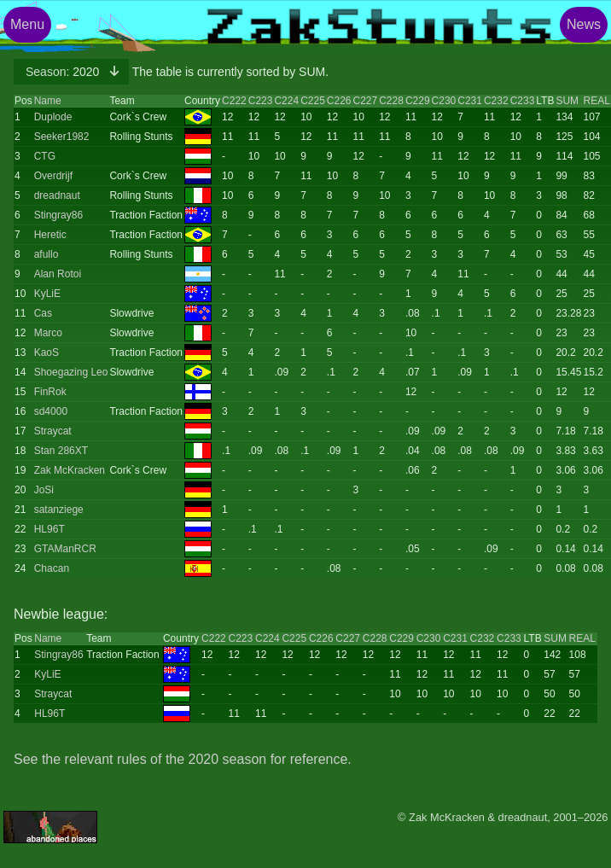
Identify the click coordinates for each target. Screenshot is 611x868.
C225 (313, 101)
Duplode (53, 117)
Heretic (50, 235)
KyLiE (47, 294)
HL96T (49, 529)
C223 (261, 101)
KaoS (47, 352)
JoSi (44, 490)
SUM (567, 101)
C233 (523, 101)
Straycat (53, 431)
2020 (64, 72)
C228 (391, 101)
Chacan (52, 568)
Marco (48, 333)
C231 (470, 101)
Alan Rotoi (58, 274)
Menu (27, 24)
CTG (45, 156)
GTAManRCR (65, 549)
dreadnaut (57, 195)
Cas (43, 313)
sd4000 (51, 411)
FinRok (50, 392)
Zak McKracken (70, 470)
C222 (234, 101)
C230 (444, 101)
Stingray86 (58, 215)
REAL (596, 101)
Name (48, 101)
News (584, 24)
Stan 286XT (61, 451)
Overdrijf (53, 176)
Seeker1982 (62, 137)
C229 (418, 101)
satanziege (59, 510)
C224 (286, 101)
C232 (496, 101)
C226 (339, 101)
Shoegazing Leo (71, 372)
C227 (366, 101)
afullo (47, 254)
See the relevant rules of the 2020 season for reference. (183, 759)
